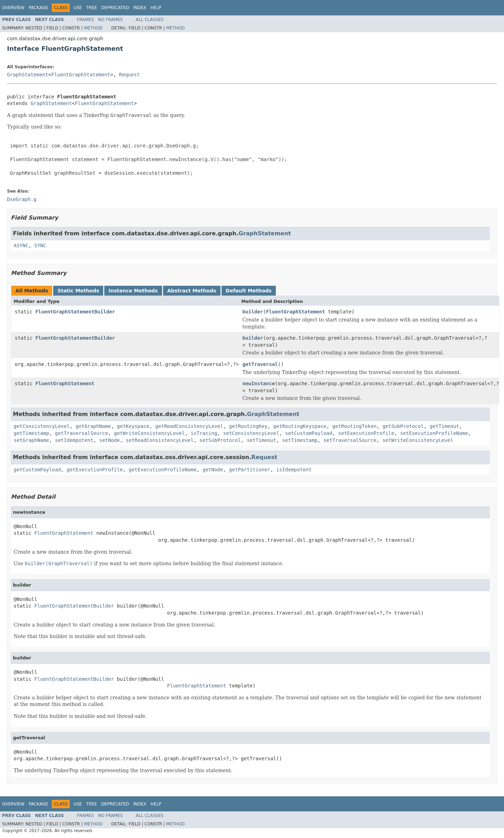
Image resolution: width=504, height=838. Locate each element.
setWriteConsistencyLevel (418, 440)
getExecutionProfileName (163, 470)
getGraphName (93, 426)
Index (140, 8)
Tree (92, 8)
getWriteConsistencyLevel (149, 433)
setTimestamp (300, 440)
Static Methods (78, 291)
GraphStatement (28, 75)
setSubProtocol (220, 440)
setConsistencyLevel (251, 433)
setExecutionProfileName (434, 433)
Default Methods (249, 291)
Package (38, 8)
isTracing (204, 433)
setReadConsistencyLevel (160, 440)
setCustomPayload (309, 433)
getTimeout (444, 426)
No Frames (110, 20)
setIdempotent (74, 440)
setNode (109, 440)
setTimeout (261, 440)
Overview (13, 8)
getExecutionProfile (95, 470)
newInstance (259, 383)
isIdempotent (294, 470)
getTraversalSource (82, 433)
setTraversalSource (350, 440)
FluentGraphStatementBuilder (75, 312)
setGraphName (31, 440)
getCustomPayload (37, 470)
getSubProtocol (403, 426)
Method (93, 28)
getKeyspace (133, 426)
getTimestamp (31, 433)
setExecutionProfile (366, 433)
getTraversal (260, 364)
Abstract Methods (192, 291)
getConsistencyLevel (42, 426)
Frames (86, 20)
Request (129, 75)
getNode (213, 470)
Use (78, 8)
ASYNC (21, 245)
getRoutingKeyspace (300, 426)
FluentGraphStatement (81, 75)
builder (253, 312)
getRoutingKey (248, 426)
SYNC (40, 245)
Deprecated (115, 8)
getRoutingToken (354, 426)
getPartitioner (250, 470)
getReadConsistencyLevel (189, 426)
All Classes (150, 20)
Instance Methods (133, 291)
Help (156, 8)
